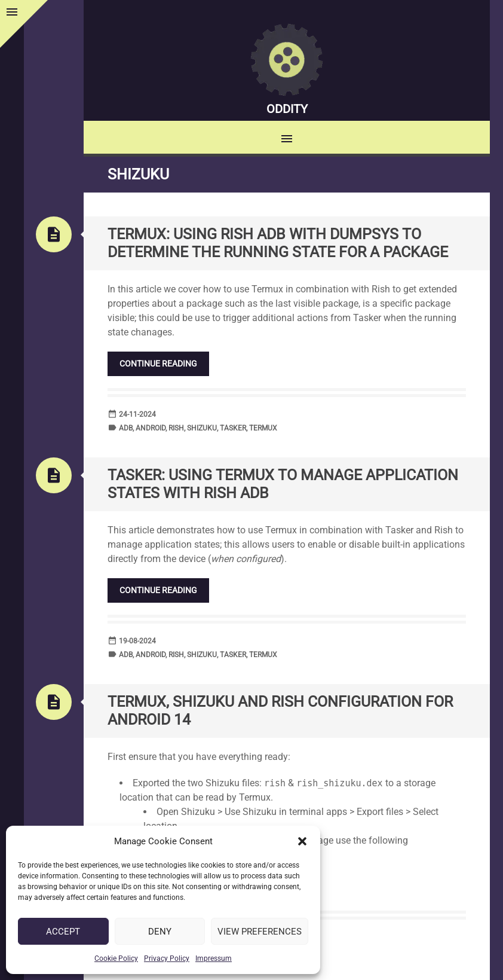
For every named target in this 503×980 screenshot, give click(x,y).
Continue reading (158, 364)
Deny (160, 932)
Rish (176, 428)
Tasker (233, 428)
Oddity (287, 109)
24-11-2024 (137, 414)
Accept (63, 932)
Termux (263, 428)
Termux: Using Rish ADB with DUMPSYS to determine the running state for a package (278, 243)
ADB (126, 428)
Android (151, 428)
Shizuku (202, 428)
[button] (302, 841)
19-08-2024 (137, 641)
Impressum (214, 958)
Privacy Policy (167, 958)
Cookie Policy (116, 958)
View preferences (260, 932)
